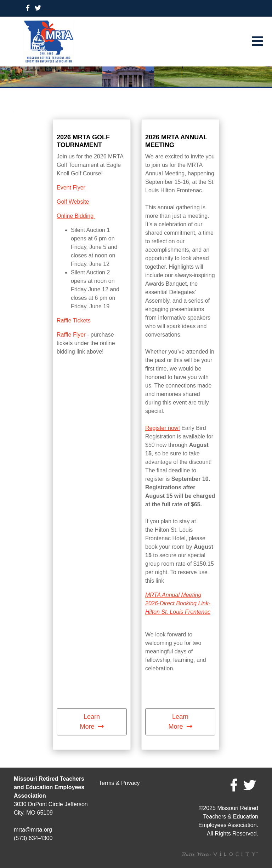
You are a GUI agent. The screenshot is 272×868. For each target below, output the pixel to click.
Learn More (90, 722)
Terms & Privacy (119, 783)
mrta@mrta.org (33, 830)
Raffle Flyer (72, 335)
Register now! (163, 428)
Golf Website (73, 202)
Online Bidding (76, 216)
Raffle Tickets (74, 321)
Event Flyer (71, 188)
